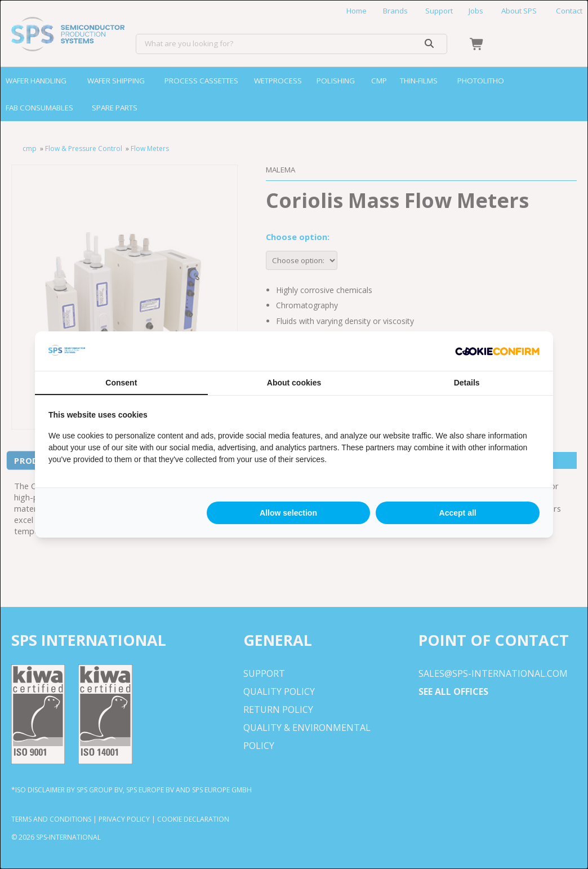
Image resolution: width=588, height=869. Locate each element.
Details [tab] (467, 383)
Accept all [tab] (458, 513)
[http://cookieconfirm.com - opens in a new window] (497, 351)
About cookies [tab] (294, 383)
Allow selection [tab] (288, 513)
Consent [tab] (121, 383)
